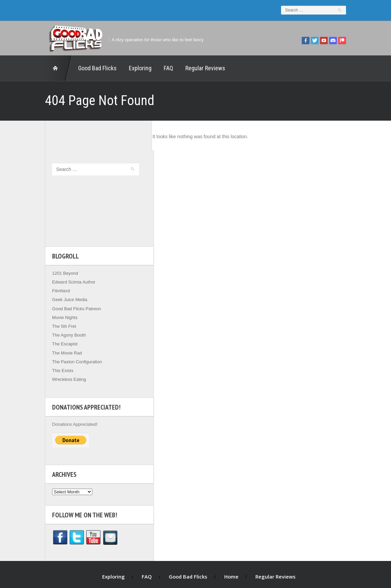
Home (53, 68)
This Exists (57, 341)
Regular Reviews (200, 68)
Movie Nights (59, 288)
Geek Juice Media (64, 271)
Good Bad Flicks (92, 68)
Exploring (134, 68)
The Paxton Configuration (71, 332)
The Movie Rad (61, 324)
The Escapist (59, 315)
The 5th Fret (58, 297)
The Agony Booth (63, 306)
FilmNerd (55, 262)
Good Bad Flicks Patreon (71, 279)
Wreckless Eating (63, 350)
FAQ (163, 68)
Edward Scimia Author (68, 253)
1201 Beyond (59, 244)
